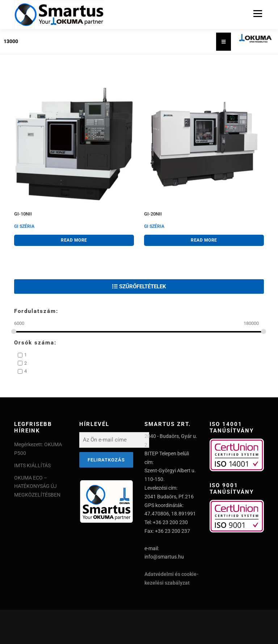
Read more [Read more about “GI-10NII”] (74, 240)
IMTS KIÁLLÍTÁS (32, 465)
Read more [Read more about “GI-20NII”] (204, 240)
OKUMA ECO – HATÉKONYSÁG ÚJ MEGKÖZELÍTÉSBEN (37, 486)
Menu (257, 14)
